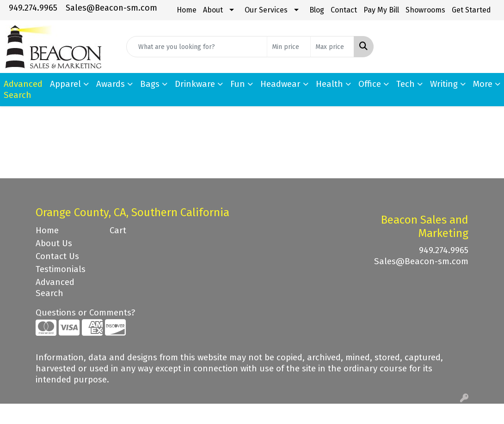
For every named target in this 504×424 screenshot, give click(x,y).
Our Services (266, 10)
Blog (317, 10)
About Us (54, 243)
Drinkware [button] (195, 84)
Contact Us (57, 256)
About (213, 10)
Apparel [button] (65, 84)
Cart (118, 230)
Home (187, 10)
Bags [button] (150, 84)
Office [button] (370, 84)
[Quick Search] (197, 47)
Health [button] (329, 84)
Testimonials (61, 269)
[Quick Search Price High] (332, 47)
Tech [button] (406, 84)
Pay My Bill (381, 10)
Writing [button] (444, 84)
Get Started (471, 10)
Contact (344, 10)
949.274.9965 (33, 8)
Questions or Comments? (85, 313)
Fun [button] (238, 84)
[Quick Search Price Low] (289, 47)
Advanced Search (55, 288)
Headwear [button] (280, 84)
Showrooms (425, 10)
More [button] (483, 84)
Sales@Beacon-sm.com (111, 8)
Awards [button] (111, 84)
